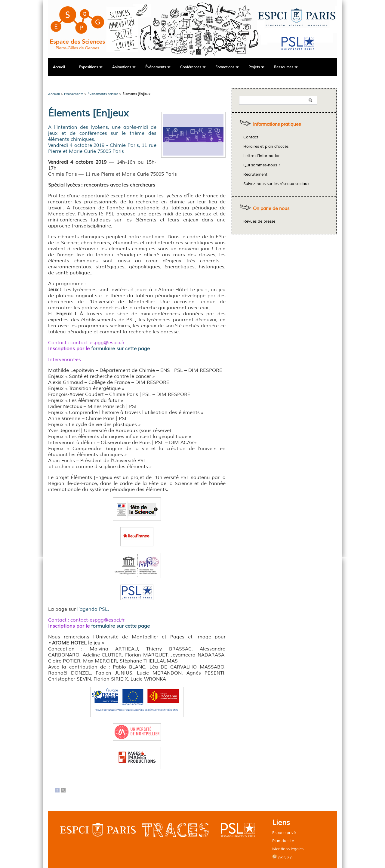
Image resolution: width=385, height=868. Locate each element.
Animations (122, 67)
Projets (254, 67)
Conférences (191, 67)
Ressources (284, 67)
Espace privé (284, 833)
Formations (225, 67)
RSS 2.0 (282, 857)
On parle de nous (271, 209)
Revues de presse (259, 221)
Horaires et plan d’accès (266, 147)
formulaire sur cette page (120, 349)
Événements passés (103, 94)
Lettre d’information (262, 156)
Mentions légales (288, 849)
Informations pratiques (277, 124)
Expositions (89, 67)
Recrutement (255, 175)
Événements (156, 67)
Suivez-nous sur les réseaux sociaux (276, 184)
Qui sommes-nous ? (262, 165)
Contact (251, 137)
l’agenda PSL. (93, 609)
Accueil (59, 67)
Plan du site (283, 841)
